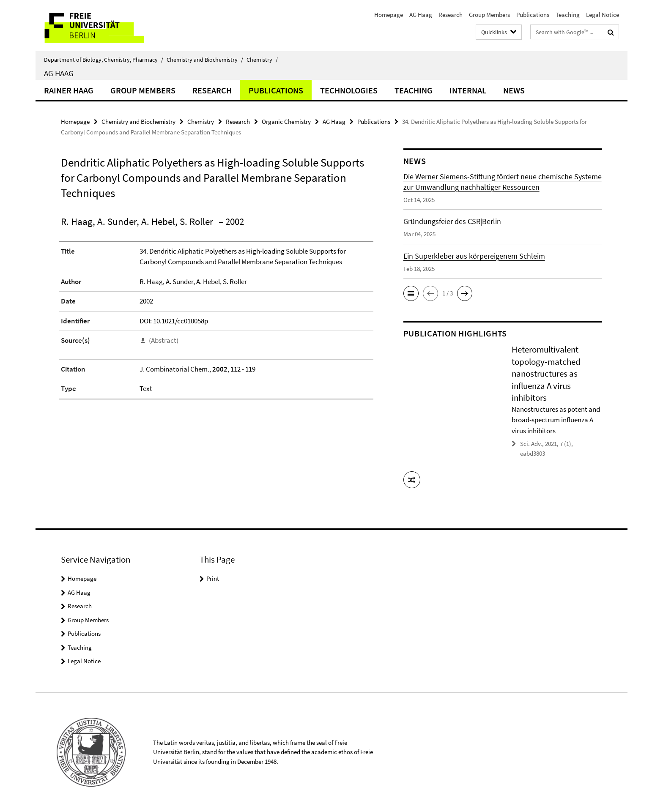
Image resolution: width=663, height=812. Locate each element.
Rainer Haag (69, 90)
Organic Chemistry (286, 122)
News (514, 90)
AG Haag (421, 15)
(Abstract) (164, 340)
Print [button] (213, 578)
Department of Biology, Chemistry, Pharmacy (104, 60)
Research (451, 15)
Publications (533, 15)
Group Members (489, 15)
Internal (468, 90)
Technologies (349, 90)
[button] (411, 293)
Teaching (568, 15)
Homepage (389, 15)
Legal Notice (603, 15)
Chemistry (262, 60)
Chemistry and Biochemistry (205, 60)
